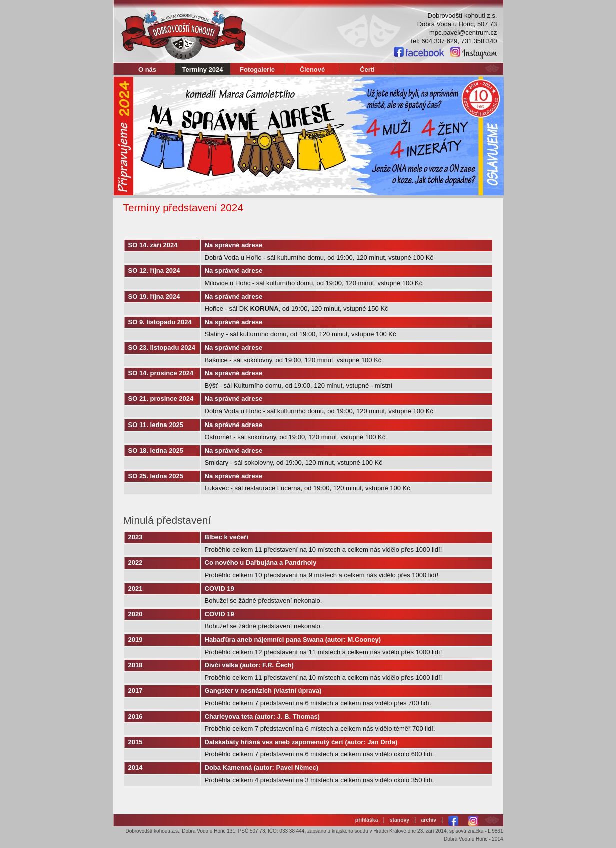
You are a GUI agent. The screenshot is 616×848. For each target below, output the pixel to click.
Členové (313, 69)
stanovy (400, 820)
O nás (147, 69)
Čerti (367, 69)
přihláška (367, 820)
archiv (429, 820)
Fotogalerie (257, 69)
